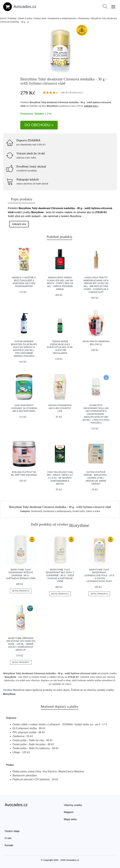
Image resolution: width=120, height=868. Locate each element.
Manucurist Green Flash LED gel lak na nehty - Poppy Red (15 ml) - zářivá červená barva (60, 283)
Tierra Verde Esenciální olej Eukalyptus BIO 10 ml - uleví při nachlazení (60, 347)
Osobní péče (40, 18)
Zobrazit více (19, 224)
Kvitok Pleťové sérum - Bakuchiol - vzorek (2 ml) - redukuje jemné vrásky (96, 478)
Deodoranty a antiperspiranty (62, 18)
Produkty (12, 18)
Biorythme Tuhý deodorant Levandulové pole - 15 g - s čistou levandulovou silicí (99, 575)
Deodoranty (84, 18)
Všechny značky (73, 805)
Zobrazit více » (91, 106)
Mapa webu (70, 819)
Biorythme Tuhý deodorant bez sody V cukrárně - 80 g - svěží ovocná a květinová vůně (60, 575)
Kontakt (9, 845)
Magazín (69, 812)
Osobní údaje (12, 831)
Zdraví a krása (25, 18)
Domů (3, 18)
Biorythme (52, 106)
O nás (8, 838)
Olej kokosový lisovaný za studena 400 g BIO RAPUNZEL (24, 408)
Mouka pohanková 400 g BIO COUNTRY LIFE (60, 408)
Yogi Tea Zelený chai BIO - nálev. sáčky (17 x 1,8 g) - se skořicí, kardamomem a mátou (60, 478)
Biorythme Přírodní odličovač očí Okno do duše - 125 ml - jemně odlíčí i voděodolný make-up (21, 644)
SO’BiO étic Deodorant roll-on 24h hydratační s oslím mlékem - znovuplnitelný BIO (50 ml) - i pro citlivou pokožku (96, 414)
